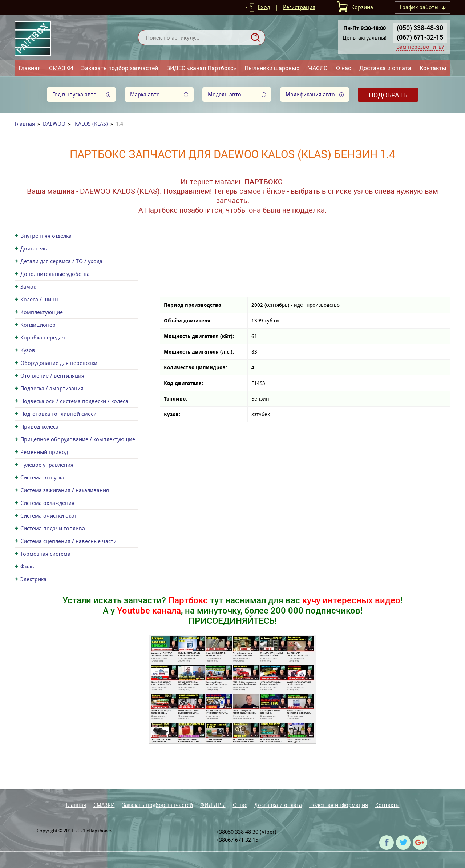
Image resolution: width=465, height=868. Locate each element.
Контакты (433, 68)
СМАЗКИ (61, 68)
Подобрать (388, 95)
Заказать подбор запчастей (120, 68)
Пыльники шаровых (272, 68)
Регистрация (299, 7)
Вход (264, 7)
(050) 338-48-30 (420, 28)
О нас (344, 68)
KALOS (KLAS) (91, 124)
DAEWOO (54, 124)
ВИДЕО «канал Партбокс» (201, 68)
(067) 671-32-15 (420, 37)
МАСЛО (318, 68)
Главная (30, 68)
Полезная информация (339, 805)
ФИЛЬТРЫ (213, 805)
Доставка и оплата (385, 68)
